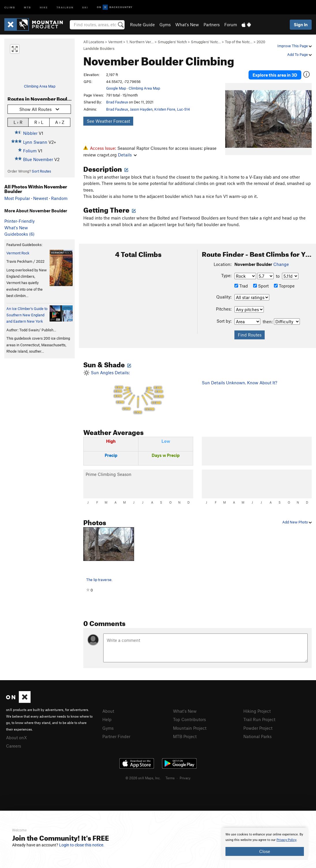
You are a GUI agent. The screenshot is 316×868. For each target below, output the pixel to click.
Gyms (165, 24)
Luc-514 (184, 109)
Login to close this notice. (82, 845)
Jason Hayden (141, 109)
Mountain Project (190, 728)
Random (59, 198)
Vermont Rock (18, 253)
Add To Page (299, 54)
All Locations (94, 42)
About (108, 711)
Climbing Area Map (40, 86)
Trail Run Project (259, 719)
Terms (170, 778)
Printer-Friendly (19, 221)
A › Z (60, 122)
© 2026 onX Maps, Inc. (143, 778)
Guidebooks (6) (19, 234)
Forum (231, 24)
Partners (212, 24)
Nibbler (30, 133)
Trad (241, 286)
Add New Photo (297, 522)
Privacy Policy (286, 840)
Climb (10, 7)
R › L (39, 122)
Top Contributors (189, 719)
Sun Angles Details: (138, 393)
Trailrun (65, 7)
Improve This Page (295, 46)
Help (107, 719)
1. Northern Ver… (140, 42)
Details (127, 155)
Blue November (38, 159)
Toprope (284, 286)
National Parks (257, 736)
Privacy (185, 778)
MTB (28, 7)
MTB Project (185, 736)
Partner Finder (116, 736)
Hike (44, 7)
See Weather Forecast (108, 121)
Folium (30, 151)
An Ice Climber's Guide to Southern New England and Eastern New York (27, 315)
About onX (16, 737)
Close (265, 851)
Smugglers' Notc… (206, 42)
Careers (14, 746)
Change (281, 264)
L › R (18, 122)
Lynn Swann (35, 142)
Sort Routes (41, 171)
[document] (265, 844)
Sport (261, 286)
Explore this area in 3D (275, 75)
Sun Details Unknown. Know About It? (239, 383)
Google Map (116, 88)
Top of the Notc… (239, 42)
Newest (41, 198)
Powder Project (258, 728)
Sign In (301, 24)
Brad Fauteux (117, 102)
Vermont (115, 42)
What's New (187, 24)
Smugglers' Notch (172, 42)
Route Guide (142, 24)
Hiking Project (257, 711)
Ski (85, 7)
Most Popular (17, 198)
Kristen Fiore (165, 109)
